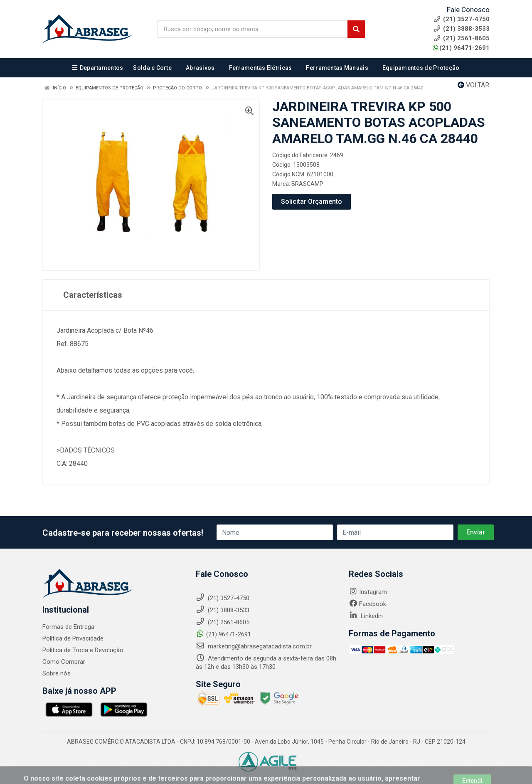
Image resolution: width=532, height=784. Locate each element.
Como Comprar (64, 662)
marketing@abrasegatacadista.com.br (254, 646)
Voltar (473, 85)
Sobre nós (57, 673)
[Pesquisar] (356, 29)
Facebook (367, 604)
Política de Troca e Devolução (83, 650)
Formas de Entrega (68, 627)
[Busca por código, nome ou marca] (252, 29)
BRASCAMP (307, 184)
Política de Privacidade (73, 638)
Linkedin (366, 616)
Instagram (368, 592)
